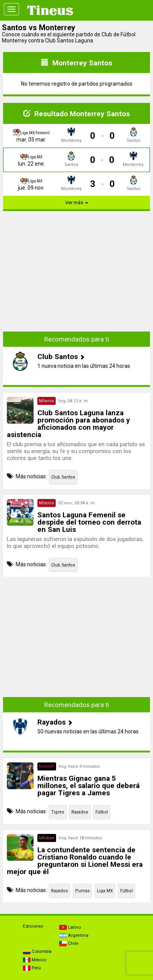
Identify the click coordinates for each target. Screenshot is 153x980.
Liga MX (105, 891)
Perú (32, 968)
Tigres (58, 812)
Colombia (37, 951)
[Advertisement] (77, 271)
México (35, 960)
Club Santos (63, 477)
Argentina (74, 935)
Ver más (77, 202)
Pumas (82, 891)
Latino (70, 927)
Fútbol (102, 812)
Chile (69, 943)
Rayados (80, 812)
